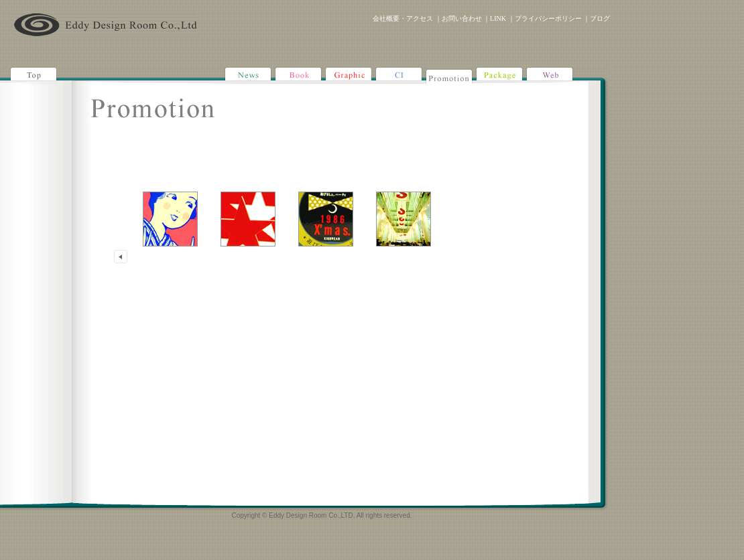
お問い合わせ (462, 18)
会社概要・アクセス (403, 18)
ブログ (600, 18)
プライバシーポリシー (548, 18)
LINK (498, 18)
